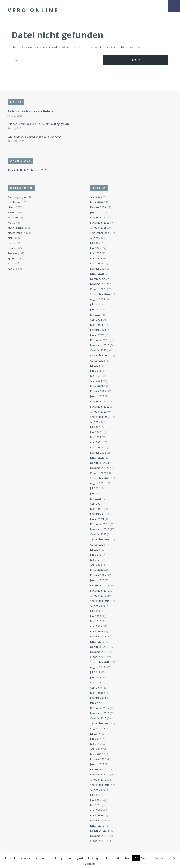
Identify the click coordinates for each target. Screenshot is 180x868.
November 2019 (100, 590)
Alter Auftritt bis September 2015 (27, 170)
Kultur (11, 212)
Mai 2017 (96, 744)
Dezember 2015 (100, 831)
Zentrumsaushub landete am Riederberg (32, 111)
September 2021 (100, 478)
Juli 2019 (95, 611)
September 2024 (100, 294)
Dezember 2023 (100, 340)
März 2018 (96, 693)
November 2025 (100, 223)
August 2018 (97, 667)
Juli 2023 (95, 366)
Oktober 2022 (98, 412)
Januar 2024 (97, 335)
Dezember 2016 (100, 769)
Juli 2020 (95, 550)
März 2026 (96, 202)
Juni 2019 (95, 616)
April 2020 (96, 565)
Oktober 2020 (98, 534)
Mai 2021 (96, 499)
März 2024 (96, 325)
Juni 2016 (95, 800)
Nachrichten (15, 233)
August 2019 (97, 606)
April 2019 (96, 626)
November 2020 (100, 529)
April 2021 (96, 504)
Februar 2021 (98, 514)
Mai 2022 (96, 437)
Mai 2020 (96, 560)
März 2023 (96, 386)
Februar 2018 (98, 698)
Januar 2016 (97, 826)
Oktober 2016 (98, 780)
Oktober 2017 (98, 718)
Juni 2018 (95, 677)
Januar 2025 (97, 274)
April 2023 (96, 381)
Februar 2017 (98, 759)
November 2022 (100, 407)
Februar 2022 (98, 453)
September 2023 (100, 355)
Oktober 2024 (98, 289)
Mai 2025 (96, 253)
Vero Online (33, 10)
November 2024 (100, 284)
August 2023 (97, 361)
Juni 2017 (95, 739)
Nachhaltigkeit (16, 228)
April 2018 (96, 688)
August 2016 (97, 790)
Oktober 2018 (98, 657)
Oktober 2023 (98, 350)
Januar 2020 (97, 580)
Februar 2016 (98, 820)
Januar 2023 (97, 396)
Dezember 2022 (100, 401)
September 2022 (100, 417)
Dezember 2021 (100, 463)
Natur (11, 238)
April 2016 (96, 810)
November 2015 (100, 836)
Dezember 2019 (100, 585)
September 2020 (100, 539)
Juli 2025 (95, 243)
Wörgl (11, 269)
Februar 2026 (98, 207)
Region (12, 248)
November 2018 (100, 652)
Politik (11, 243)
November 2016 (100, 774)
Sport (11, 258)
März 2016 (96, 815)
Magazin (13, 217)
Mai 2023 (96, 376)
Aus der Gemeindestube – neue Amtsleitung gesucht (39, 124)
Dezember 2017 (100, 708)
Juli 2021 (95, 488)
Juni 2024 (95, 309)
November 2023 (100, 345)
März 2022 (96, 447)
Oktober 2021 (98, 473)
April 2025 (96, 258)
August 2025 (97, 238)
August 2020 (97, 545)
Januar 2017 (97, 764)
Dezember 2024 (100, 279)
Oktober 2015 (98, 841)
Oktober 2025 (98, 228)
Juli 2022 (95, 427)
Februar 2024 (98, 330)
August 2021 (97, 483)
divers (11, 207)
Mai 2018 (96, 682)
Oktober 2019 (98, 596)
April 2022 (96, 442)
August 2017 (97, 728)
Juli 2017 (95, 734)
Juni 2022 (95, 432)
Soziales (13, 253)
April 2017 (96, 749)
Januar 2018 (97, 703)
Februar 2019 (98, 636)
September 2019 (100, 601)
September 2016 (100, 785)
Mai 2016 (96, 805)
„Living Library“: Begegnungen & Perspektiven (35, 137)
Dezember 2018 (100, 647)
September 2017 (100, 723)
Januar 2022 (97, 458)
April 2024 (96, 320)
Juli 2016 (95, 795)
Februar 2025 (98, 269)
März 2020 (96, 570)
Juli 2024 (95, 304)
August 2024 (97, 299)
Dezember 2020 (100, 524)
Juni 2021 (95, 493)
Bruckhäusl (14, 202)
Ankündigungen (17, 197)
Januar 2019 (97, 642)
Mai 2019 (96, 621)
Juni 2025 (95, 248)
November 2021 (100, 468)
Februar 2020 (98, 575)
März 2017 (96, 754)
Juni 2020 (95, 555)
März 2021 (96, 509)
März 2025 (96, 263)
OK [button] (136, 858)
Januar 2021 (97, 519)
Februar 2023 (98, 391)
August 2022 (97, 422)
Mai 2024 (96, 315)
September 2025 (100, 233)
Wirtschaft (14, 263)
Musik (11, 223)
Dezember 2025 (100, 217)
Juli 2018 (95, 672)
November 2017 (100, 713)
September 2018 (100, 662)
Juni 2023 (95, 371)
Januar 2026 (97, 212)
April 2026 (96, 197)
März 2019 (96, 631)
